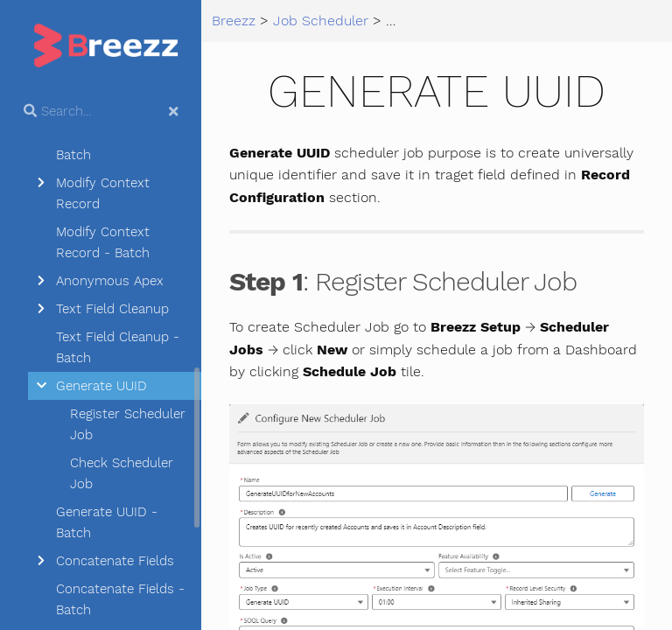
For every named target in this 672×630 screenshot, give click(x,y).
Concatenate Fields (115, 561)
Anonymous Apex (110, 281)
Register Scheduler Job (128, 424)
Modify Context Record (103, 193)
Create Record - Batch (105, 144)
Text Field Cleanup (112, 309)
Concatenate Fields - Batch (120, 599)
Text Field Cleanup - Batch (118, 347)
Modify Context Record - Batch (103, 242)
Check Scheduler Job (122, 473)
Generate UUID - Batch (107, 522)
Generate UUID (101, 386)
